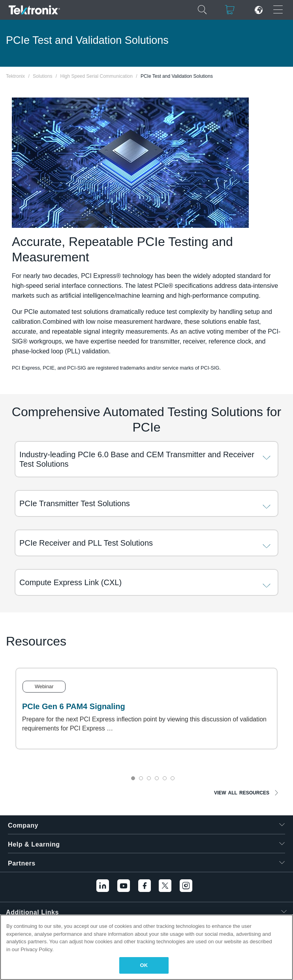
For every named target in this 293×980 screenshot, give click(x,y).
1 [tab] (133, 778)
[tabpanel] (146, 709)
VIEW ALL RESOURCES (242, 793)
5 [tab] (165, 778)
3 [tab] (149, 778)
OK (144, 965)
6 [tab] (173, 778)
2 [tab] (141, 778)
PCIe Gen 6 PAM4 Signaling (74, 706)
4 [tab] (157, 778)
